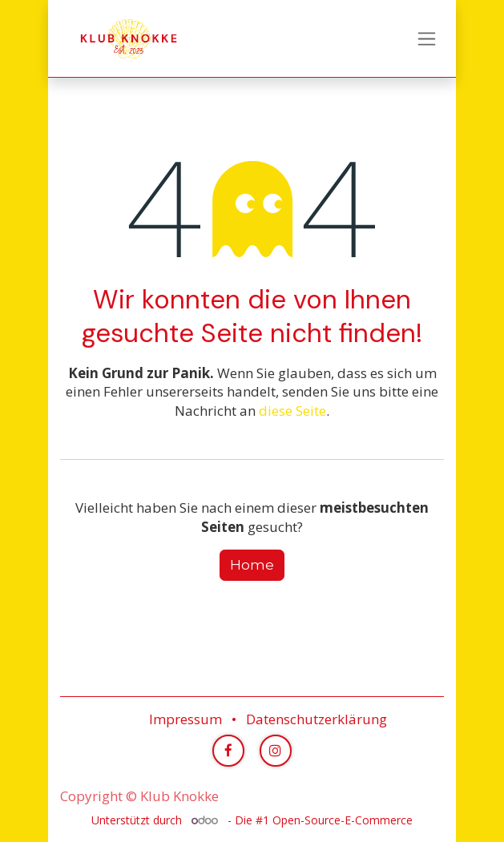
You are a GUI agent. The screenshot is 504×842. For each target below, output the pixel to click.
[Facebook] (228, 751)
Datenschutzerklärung (317, 719)
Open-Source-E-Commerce (343, 820)
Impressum (185, 719)
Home (252, 565)
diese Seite (292, 411)
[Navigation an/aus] (427, 38)
